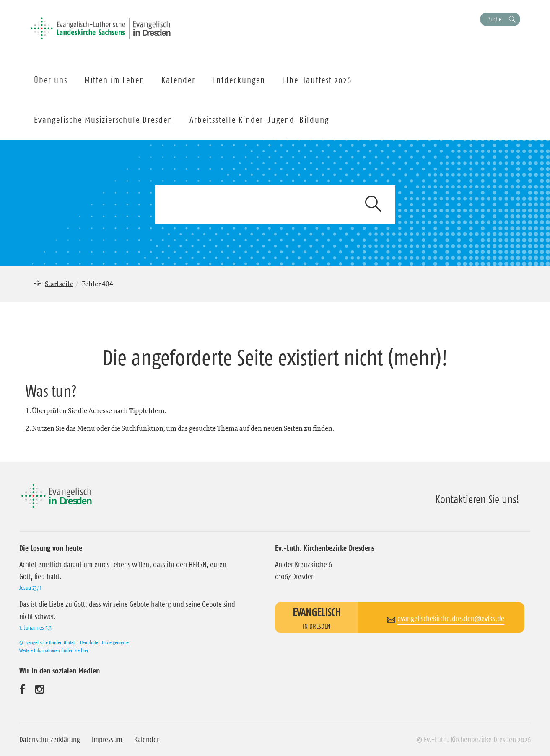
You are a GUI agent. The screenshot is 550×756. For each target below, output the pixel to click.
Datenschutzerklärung (50, 740)
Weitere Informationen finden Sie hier (54, 650)
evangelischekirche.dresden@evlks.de (451, 619)
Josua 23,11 (30, 588)
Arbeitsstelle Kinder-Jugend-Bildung (259, 120)
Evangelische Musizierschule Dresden (103, 120)
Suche (495, 19)
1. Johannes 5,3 (35, 627)
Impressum (107, 740)
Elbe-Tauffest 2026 (317, 80)
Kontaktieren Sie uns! (477, 499)
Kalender (147, 740)
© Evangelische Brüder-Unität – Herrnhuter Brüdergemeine (74, 642)
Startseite (59, 284)
